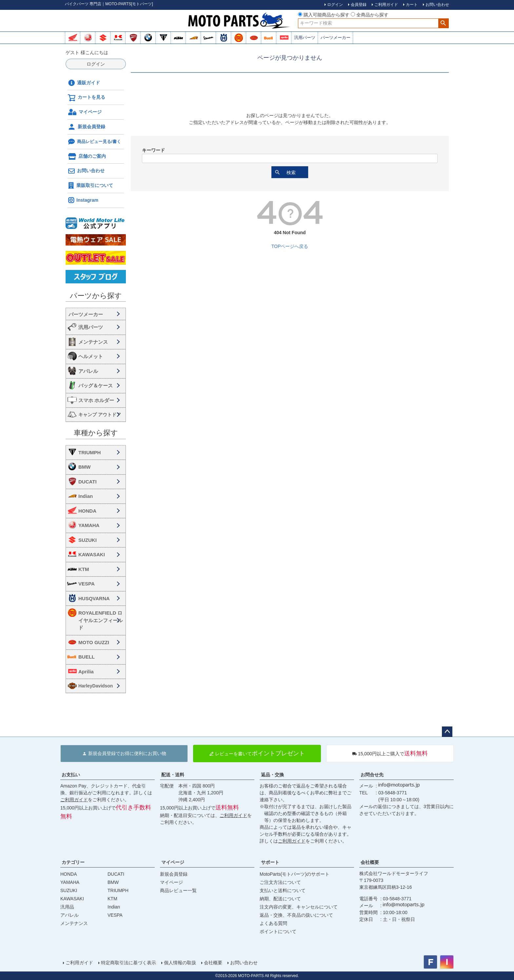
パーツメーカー (336, 38)
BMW (85, 467)
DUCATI (88, 482)
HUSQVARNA (94, 598)
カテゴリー (73, 862)
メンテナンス (93, 342)
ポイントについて (278, 931)
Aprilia (86, 672)
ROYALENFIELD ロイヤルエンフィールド (100, 620)
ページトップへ (447, 732)
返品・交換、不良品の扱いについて (296, 915)
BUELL (87, 657)
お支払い (71, 775)
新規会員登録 (86, 127)
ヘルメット (91, 356)
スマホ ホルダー (96, 400)
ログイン (96, 64)
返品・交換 (272, 775)
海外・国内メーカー (96, 314)
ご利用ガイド (74, 800)
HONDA (87, 511)
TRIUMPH (89, 452)
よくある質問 (273, 923)
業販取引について (90, 186)
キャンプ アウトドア (100, 415)
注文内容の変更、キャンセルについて (299, 907)
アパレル (88, 371)
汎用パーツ (305, 38)
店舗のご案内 (87, 156)
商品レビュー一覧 (178, 890)
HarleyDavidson (96, 686)
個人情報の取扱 (180, 963)
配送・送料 (173, 775)
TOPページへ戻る (290, 246)
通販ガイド (84, 83)
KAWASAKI (92, 554)
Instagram (83, 200)
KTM (84, 569)
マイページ (85, 112)
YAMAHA (89, 525)
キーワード (153, 150)
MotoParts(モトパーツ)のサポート (295, 874)
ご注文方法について (280, 882)
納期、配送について (280, 899)
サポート (270, 862)
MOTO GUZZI (94, 642)
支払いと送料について (283, 890)
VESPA (87, 584)
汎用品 (67, 907)
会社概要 (370, 862)
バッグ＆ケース (96, 386)
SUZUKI (88, 540)
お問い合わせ (86, 171)
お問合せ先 (372, 775)
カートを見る (86, 98)
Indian (86, 496)
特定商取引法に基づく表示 (128, 963)
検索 (443, 23)
